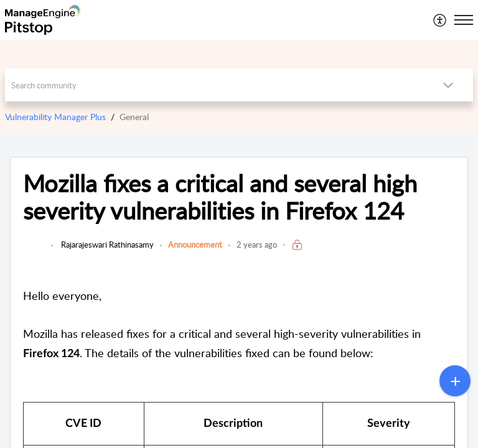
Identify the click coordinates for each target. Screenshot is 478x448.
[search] (214, 85)
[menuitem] (440, 20)
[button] (440, 20)
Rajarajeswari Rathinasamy (106, 245)
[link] (34, 251)
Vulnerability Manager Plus (55, 117)
